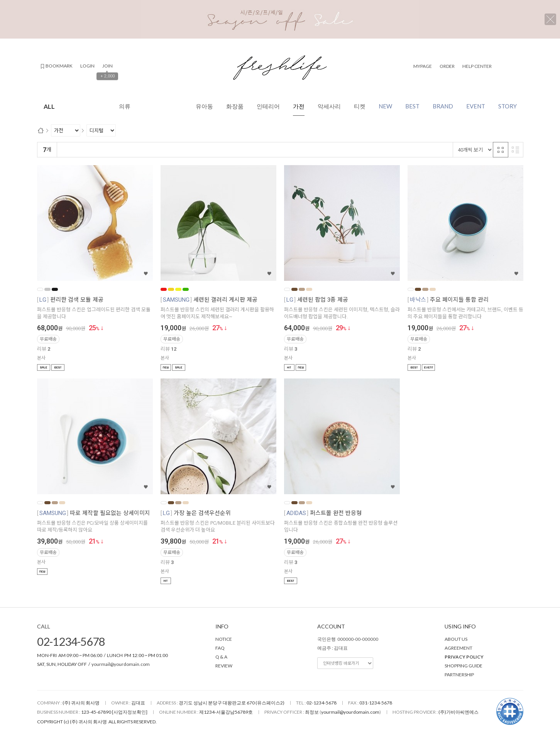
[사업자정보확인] (130, 712)
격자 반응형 (501, 150)
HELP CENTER (477, 66)
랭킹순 (68, 150)
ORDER (447, 66)
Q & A (221, 657)
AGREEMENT (458, 648)
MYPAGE (423, 66)
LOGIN (87, 66)
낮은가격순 (126, 150)
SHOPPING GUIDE (464, 666)
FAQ (220, 648)
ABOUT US (456, 639)
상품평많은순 (190, 150)
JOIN (107, 66)
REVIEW (224, 666)
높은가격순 (157, 150)
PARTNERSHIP (459, 675)
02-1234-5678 (71, 641)
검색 (506, 66)
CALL (44, 626)
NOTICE (224, 639)
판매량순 (222, 150)
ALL (101, 106)
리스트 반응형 (516, 150)
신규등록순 (94, 150)
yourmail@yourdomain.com (121, 664)
